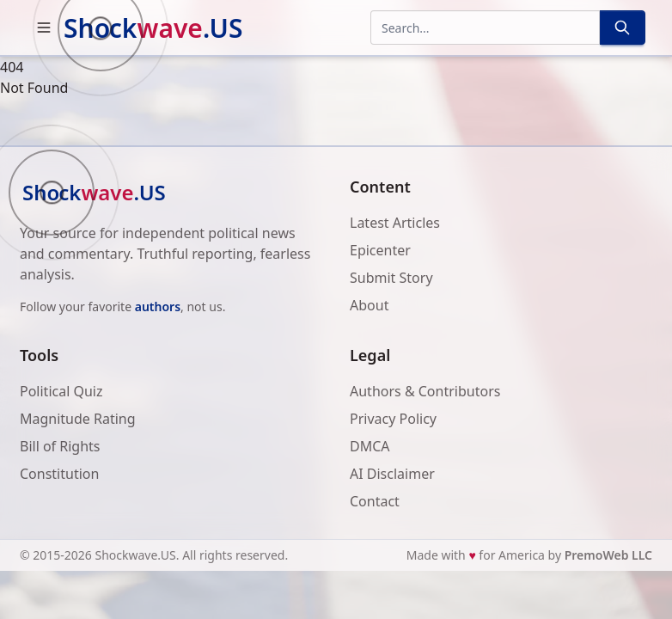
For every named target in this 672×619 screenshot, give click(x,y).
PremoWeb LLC (608, 555)
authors (158, 306)
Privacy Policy (393, 419)
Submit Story (391, 278)
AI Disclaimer (392, 474)
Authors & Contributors (425, 391)
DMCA (370, 446)
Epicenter (380, 250)
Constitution (59, 474)
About (369, 305)
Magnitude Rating (78, 419)
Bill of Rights (60, 446)
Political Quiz (61, 391)
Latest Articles (395, 223)
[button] (44, 28)
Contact (375, 501)
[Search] (622, 28)
